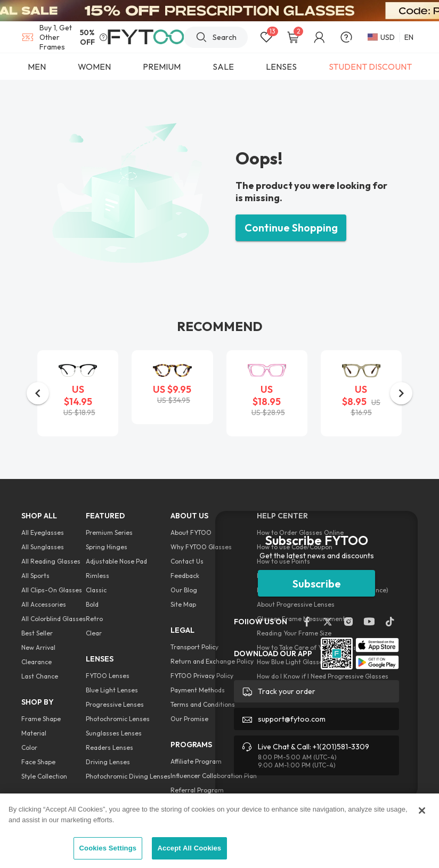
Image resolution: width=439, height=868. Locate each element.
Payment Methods (198, 690)
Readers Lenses (109, 747)
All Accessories (44, 604)
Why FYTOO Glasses (201, 547)
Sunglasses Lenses (114, 733)
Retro (94, 619)
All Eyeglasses (43, 532)
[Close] (422, 811)
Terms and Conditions (203, 704)
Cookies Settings (108, 848)
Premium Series (109, 532)
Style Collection (44, 776)
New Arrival (38, 647)
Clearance (36, 662)
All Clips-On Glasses (52, 590)
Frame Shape (41, 719)
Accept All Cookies (190, 848)
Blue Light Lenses (112, 690)
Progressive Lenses (115, 704)
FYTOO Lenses (108, 676)
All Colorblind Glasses (54, 619)
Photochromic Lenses (118, 719)
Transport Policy (194, 647)
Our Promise (189, 719)
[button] (38, 393)
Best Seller (37, 633)
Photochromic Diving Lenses (128, 776)
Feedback (185, 576)
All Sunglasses (43, 547)
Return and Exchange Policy (212, 661)
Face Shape (38, 762)
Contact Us (187, 561)
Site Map (183, 604)
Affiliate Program (196, 761)
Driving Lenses (108, 762)
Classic (96, 590)
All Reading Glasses (51, 561)
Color (29, 747)
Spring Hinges (107, 547)
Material (34, 733)
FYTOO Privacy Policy (202, 676)
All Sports (35, 576)
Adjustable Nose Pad (116, 561)
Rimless (97, 576)
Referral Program (197, 790)
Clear (94, 633)
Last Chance (40, 676)
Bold (92, 604)
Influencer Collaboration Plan (214, 776)
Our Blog (184, 590)
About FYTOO (191, 532)
